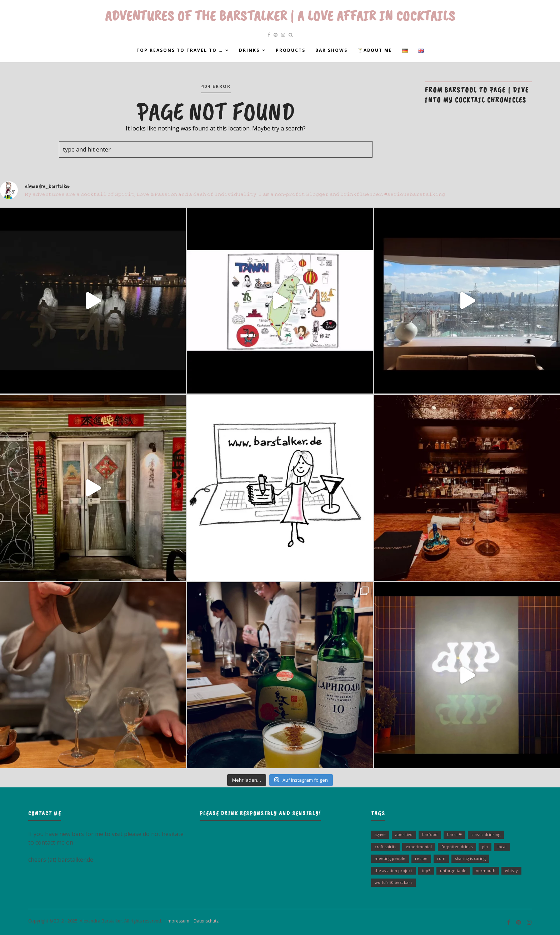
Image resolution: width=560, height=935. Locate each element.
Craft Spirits (385, 847)
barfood (430, 834)
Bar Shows (331, 50)
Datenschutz (204, 921)
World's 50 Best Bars (393, 882)
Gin (485, 847)
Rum (441, 858)
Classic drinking (486, 834)
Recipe (421, 858)
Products (291, 50)
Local (502, 847)
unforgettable (453, 870)
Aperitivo (404, 834)
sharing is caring (470, 858)
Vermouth (486, 870)
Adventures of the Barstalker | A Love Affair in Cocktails (280, 16)
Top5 (426, 870)
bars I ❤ (454, 834)
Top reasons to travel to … (180, 50)
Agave (380, 834)
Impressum (176, 921)
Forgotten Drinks (457, 847)
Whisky (511, 870)
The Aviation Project (393, 870)
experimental (419, 847)
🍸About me (375, 50)
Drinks (249, 50)
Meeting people (390, 858)
